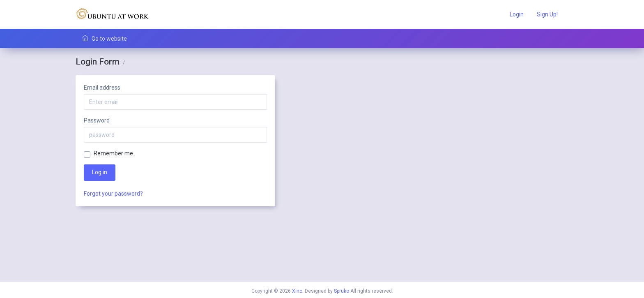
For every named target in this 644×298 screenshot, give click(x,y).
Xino (297, 291)
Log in (100, 172)
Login (517, 14)
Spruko (342, 291)
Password (97, 120)
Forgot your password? (113, 194)
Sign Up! (547, 14)
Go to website (105, 38)
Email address (102, 88)
